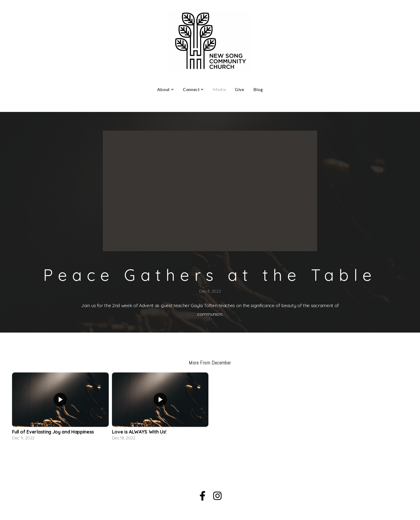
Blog (258, 89)
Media (219, 89)
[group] (60, 408)
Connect (193, 89)
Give (240, 89)
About (166, 89)
